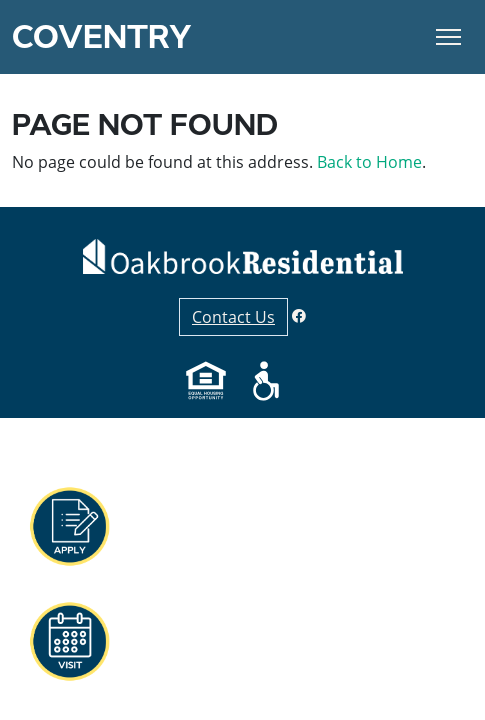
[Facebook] (299, 315)
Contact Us (233, 317)
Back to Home (369, 162)
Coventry (102, 37)
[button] (69, 527)
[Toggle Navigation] (448, 37)
